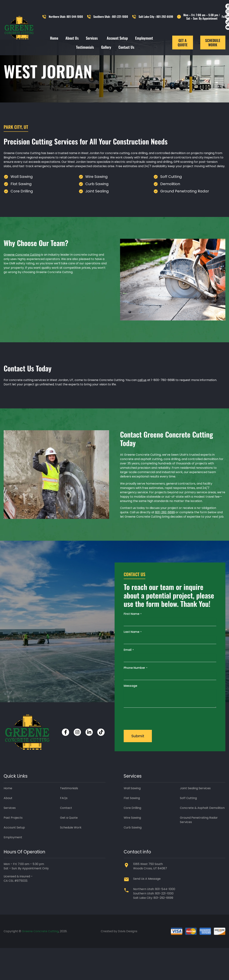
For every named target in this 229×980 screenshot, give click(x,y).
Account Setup (117, 38)
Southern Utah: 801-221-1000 (153, 909)
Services (93, 38)
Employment (144, 38)
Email (129, 665)
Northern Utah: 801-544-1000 (154, 905)
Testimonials (85, 47)
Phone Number (136, 683)
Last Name (133, 647)
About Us (72, 38)
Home (54, 38)
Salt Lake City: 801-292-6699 (153, 914)
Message (130, 701)
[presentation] (151, 734)
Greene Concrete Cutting (22, 270)
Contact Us (126, 47)
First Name (133, 629)
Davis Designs (128, 947)
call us (142, 396)
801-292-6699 (165, 528)
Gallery (106, 47)
